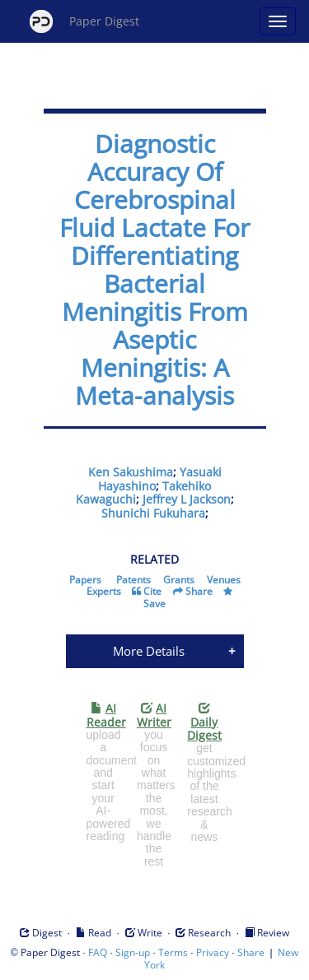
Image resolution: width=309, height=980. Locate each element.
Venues (224, 580)
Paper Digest (84, 21)
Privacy (213, 952)
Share (199, 591)
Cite (152, 591)
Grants (179, 580)
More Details (149, 651)
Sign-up (133, 952)
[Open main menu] (278, 21)
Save (154, 604)
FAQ (98, 952)
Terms (173, 952)
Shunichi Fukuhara (153, 513)
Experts (104, 591)
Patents (133, 580)
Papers (85, 580)
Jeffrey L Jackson (187, 499)
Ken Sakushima (131, 472)
